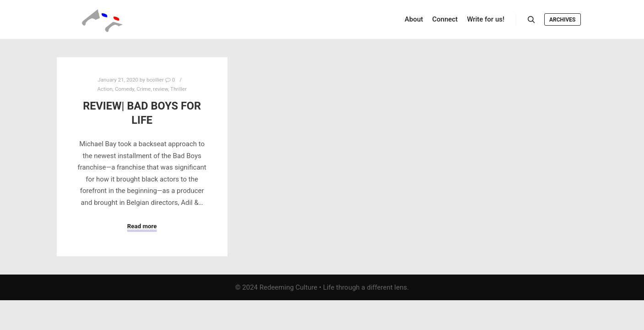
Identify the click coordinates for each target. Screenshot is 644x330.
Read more (142, 226)
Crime (143, 89)
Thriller (179, 89)
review (160, 89)
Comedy (124, 89)
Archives (563, 20)
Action (105, 89)
